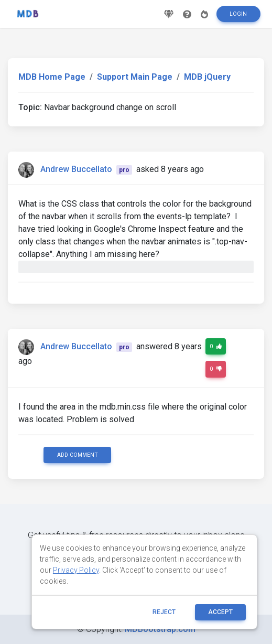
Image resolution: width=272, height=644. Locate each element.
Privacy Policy (76, 570)
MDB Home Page (52, 77)
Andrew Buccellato (76, 169)
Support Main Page (135, 77)
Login (238, 14)
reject (164, 612)
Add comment (78, 455)
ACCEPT (220, 612)
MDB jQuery (207, 77)
